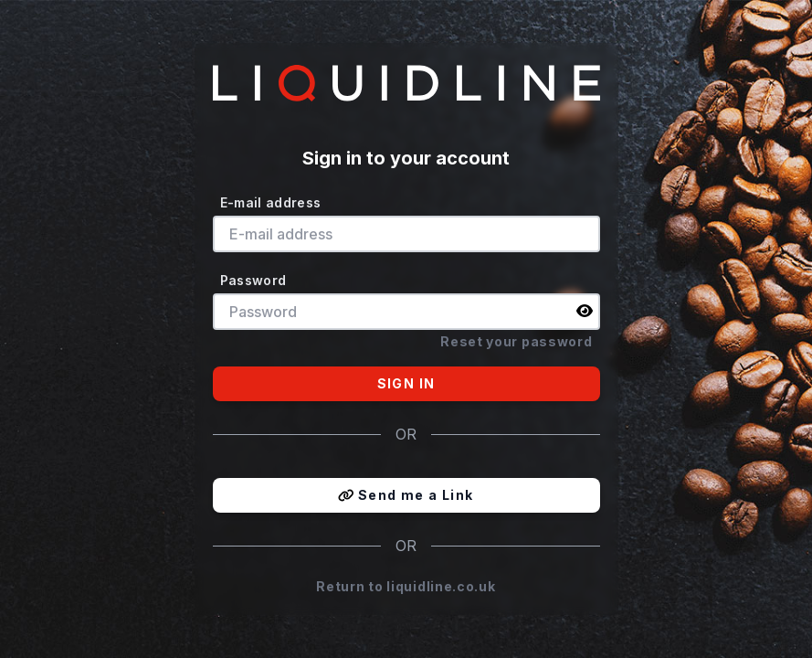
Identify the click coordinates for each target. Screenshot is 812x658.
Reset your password (516, 341)
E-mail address (271, 202)
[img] (585, 311)
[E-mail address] (406, 234)
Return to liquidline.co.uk (406, 586)
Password (253, 280)
